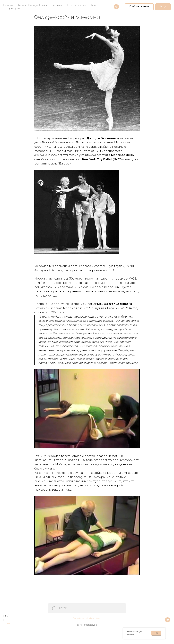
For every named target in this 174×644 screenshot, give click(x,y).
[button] (139, 7)
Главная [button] (8, 5)
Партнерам (13, 8)
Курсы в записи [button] (77, 5)
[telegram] (116, 7)
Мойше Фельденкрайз (33, 5)
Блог (94, 5)
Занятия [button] (57, 5)
